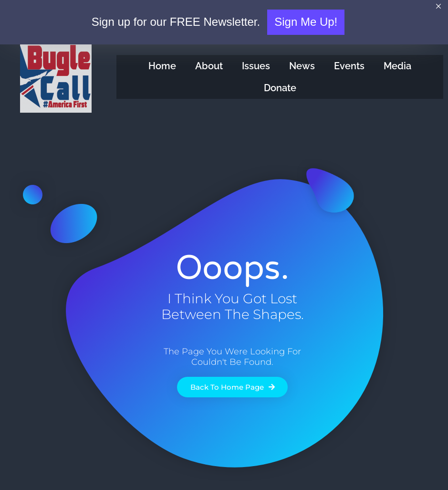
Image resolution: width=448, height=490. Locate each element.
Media (397, 66)
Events (349, 66)
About (209, 66)
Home (162, 66)
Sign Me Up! (306, 22)
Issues (256, 66)
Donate (280, 88)
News (302, 66)
